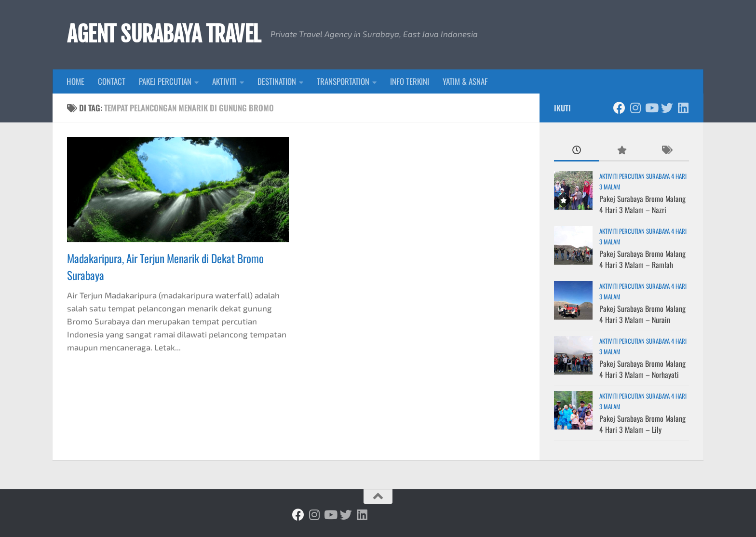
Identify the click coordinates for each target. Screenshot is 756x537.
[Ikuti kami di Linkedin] (683, 108)
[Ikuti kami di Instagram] (635, 108)
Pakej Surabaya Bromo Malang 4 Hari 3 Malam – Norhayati (642, 369)
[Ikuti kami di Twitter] (667, 108)
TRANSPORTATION (343, 81)
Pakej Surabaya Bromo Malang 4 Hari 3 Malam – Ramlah (642, 259)
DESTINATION (277, 81)
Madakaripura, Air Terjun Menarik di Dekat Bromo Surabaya (165, 267)
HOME (75, 81)
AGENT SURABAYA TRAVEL (164, 34)
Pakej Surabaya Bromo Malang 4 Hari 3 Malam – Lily (642, 424)
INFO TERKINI (410, 81)
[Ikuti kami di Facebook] (619, 108)
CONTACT (112, 81)
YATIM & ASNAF (465, 81)
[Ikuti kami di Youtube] (651, 108)
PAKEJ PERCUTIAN (165, 81)
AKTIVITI (224, 81)
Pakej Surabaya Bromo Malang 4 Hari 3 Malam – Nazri (642, 204)
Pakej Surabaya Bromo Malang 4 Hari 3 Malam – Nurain (642, 314)
